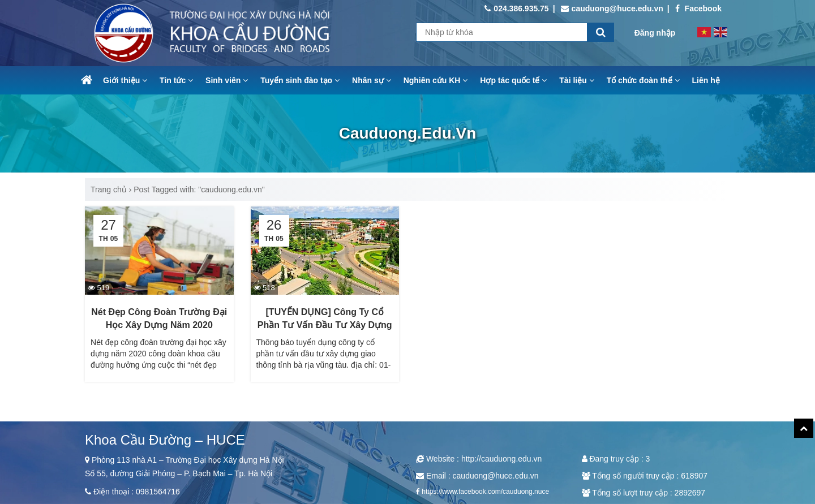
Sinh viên (227, 80)
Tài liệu (576, 80)
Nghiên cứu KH (436, 80)
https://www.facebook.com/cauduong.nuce (485, 492)
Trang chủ (109, 189)
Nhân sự (372, 80)
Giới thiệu (125, 80)
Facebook (698, 8)
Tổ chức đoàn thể (643, 80)
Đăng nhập (655, 33)
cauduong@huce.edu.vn (612, 8)
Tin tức (176, 80)
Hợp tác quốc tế (513, 80)
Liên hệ (706, 80)
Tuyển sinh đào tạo (300, 80)
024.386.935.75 (516, 8)
